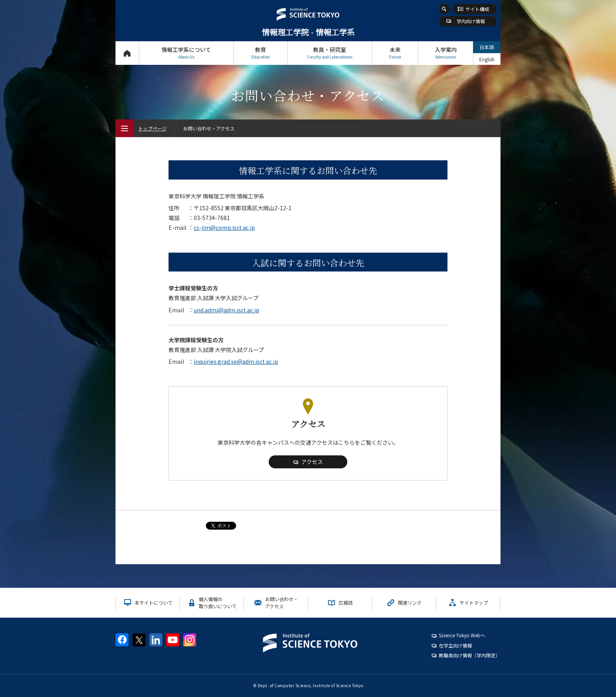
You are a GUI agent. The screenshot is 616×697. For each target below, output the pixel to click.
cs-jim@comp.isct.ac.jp (224, 227)
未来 (395, 53)
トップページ (127, 53)
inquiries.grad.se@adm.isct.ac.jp (236, 361)
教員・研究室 (330, 53)
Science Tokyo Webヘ (462, 635)
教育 (260, 53)
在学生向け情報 (455, 645)
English (487, 59)
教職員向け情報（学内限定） (469, 655)
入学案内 (446, 53)
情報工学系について (186, 53)
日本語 (487, 47)
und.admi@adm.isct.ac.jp (226, 310)
